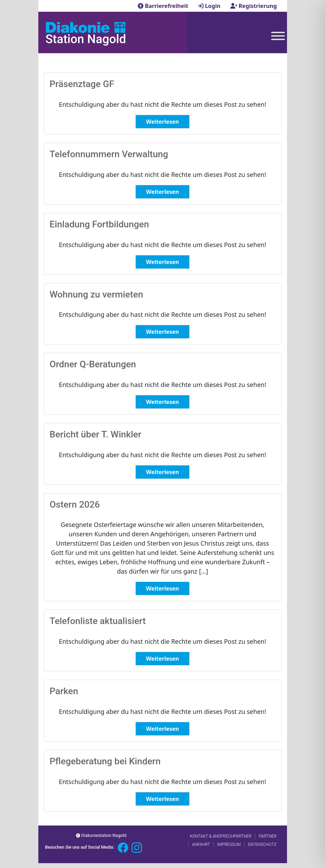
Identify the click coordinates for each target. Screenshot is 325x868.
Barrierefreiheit (164, 6)
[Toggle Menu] (278, 36)
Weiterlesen (162, 122)
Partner (267, 836)
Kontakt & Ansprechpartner (221, 836)
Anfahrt (201, 845)
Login (210, 6)
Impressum (229, 845)
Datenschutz (262, 845)
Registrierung (254, 6)
